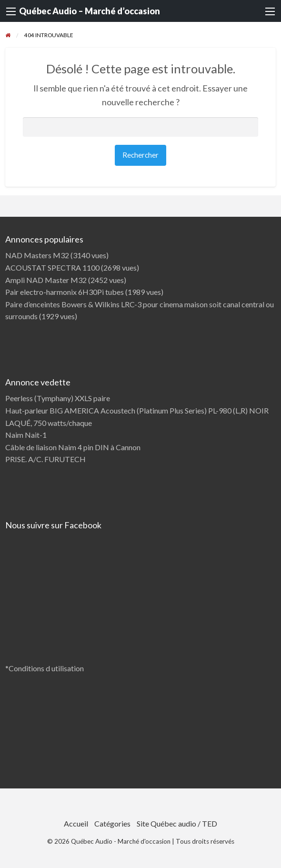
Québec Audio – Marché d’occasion (90, 11)
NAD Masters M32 (37, 255)
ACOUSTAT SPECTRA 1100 (52, 267)
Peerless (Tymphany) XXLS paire (58, 398)
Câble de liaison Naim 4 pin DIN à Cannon (73, 447)
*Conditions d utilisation (45, 668)
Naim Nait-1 (26, 435)
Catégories (112, 823)
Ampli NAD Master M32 (46, 280)
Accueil (76, 823)
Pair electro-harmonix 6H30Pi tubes (65, 292)
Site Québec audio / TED (177, 823)
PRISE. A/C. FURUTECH (45, 459)
